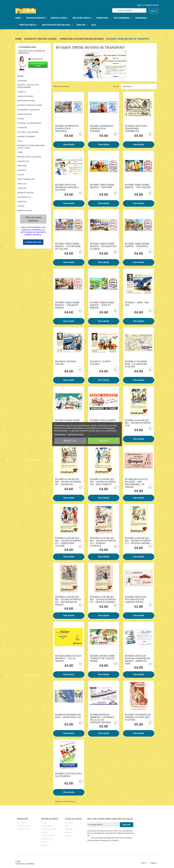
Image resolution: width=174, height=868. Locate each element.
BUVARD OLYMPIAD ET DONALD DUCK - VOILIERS (102, 128)
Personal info (70, 823)
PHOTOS (21, 175)
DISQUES (21, 119)
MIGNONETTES (23, 161)
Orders (67, 826)
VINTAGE (21, 206)
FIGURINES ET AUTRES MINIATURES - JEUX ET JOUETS (32, 147)
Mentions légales (47, 826)
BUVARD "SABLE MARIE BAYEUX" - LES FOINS (102, 186)
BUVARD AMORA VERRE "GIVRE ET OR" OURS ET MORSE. (102, 658)
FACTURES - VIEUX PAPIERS (28, 132)
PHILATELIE (22, 170)
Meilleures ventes (23, 829)
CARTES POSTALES (25, 114)
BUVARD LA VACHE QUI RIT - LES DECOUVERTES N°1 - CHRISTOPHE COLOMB (68, 542)
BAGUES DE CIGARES (25, 96)
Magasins (44, 845)
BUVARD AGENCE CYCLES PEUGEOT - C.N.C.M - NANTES (68, 658)
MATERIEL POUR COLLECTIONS (29, 157)
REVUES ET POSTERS (25, 193)
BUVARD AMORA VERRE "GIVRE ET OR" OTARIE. (67, 422)
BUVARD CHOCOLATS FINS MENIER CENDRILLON (136, 128)
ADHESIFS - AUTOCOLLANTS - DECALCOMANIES (29, 86)
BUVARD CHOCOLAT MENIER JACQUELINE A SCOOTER (67, 187)
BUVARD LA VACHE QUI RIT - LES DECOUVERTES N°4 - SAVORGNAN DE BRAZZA (68, 601)
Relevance (139, 86)
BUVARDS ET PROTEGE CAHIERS (30, 105)
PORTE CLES (22, 184)
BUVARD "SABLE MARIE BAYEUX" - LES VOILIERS (138, 186)
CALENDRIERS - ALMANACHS (29, 110)
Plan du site (45, 842)
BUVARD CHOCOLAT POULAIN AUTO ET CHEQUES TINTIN (136, 599)
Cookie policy (60, 434)
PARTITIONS (22, 166)
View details (69, 145)
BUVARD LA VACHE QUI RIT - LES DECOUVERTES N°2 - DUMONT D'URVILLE (103, 542)
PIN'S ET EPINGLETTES (26, 179)
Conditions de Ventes (48, 829)
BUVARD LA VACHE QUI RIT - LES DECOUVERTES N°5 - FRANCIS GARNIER (103, 599)
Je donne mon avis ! (33, 242)
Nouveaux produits (24, 826)
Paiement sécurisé (47, 836)
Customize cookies (75, 434)
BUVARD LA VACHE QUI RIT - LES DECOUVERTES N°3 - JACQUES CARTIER (138, 541)
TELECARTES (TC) (24, 197)
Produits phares (25, 211)
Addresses (69, 832)
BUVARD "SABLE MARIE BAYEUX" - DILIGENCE (137, 245)
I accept (104, 441)
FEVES (20, 141)
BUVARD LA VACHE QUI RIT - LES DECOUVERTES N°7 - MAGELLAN (68, 482)
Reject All (70, 441)
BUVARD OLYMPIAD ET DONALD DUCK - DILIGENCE (67, 128)
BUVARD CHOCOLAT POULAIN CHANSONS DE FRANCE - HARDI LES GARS (137, 660)
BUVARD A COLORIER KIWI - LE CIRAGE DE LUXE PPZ (136, 364)
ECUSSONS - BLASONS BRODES (29, 123)
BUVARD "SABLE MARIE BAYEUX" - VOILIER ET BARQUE (67, 305)
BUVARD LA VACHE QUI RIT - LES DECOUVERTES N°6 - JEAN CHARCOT (103, 482)
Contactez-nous (47, 839)
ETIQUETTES (22, 128)
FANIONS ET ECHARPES (26, 137)
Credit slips (69, 829)
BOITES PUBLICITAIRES (26, 101)
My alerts (68, 836)
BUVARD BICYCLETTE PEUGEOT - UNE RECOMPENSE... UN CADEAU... (136, 483)
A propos (44, 832)
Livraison (44, 823)
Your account (73, 819)
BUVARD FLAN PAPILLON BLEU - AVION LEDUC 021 (68, 716)
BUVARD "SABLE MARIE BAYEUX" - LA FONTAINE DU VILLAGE (68, 246)
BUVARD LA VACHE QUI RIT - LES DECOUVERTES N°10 (138, 423)
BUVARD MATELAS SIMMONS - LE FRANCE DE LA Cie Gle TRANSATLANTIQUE (102, 718)
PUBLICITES (22, 188)
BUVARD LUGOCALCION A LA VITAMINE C (68, 775)
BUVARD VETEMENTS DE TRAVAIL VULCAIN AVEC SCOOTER (138, 717)
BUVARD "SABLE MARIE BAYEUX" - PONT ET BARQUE (102, 305)
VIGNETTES (22, 202)
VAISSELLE (22, 92)
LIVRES (20, 152)
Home (33, 76)
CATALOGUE (22, 81)
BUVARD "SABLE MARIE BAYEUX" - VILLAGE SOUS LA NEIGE (103, 246)
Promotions (21, 823)
